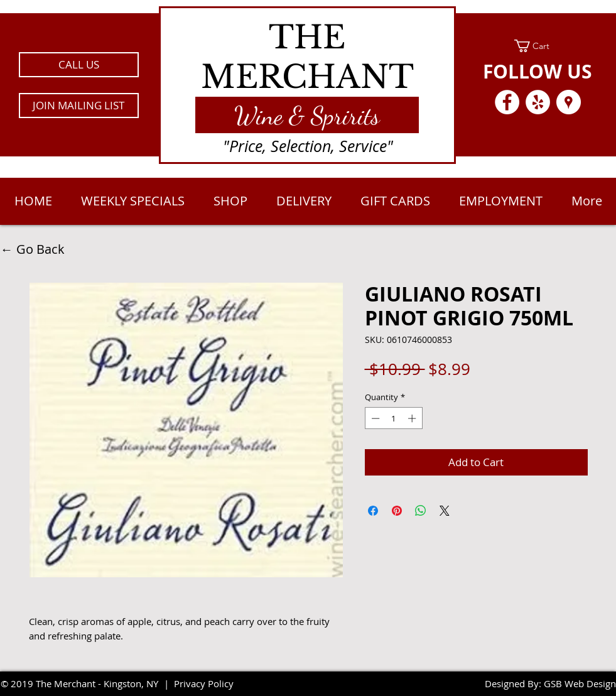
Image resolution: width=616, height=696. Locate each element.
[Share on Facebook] (373, 511)
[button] (79, 106)
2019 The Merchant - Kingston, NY (84, 683)
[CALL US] (79, 65)
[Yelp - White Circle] (538, 102)
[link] (538, 46)
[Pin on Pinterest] (397, 511)
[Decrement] (374, 418)
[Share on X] (445, 511)
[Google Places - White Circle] (569, 102)
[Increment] (413, 418)
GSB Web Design (580, 683)
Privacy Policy (204, 683)
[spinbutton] (393, 418)
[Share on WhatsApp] (421, 511)
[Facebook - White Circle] (507, 102)
